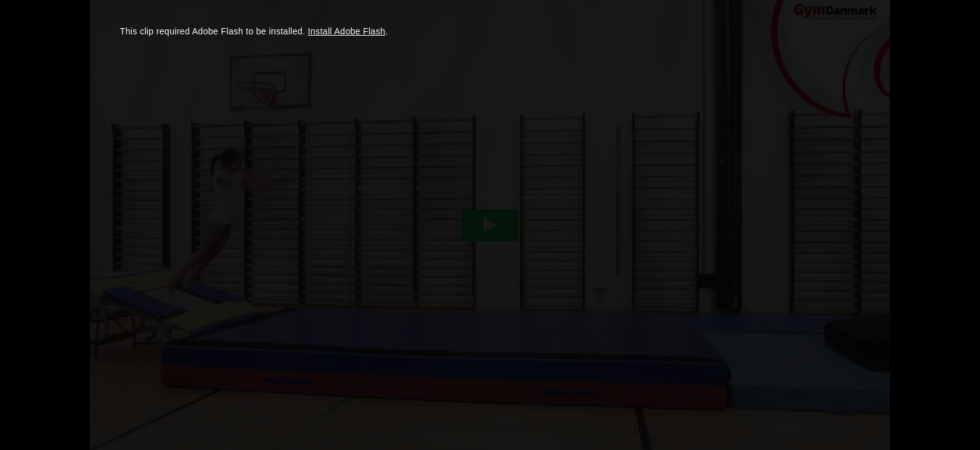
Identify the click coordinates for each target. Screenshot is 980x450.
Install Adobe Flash (347, 31)
